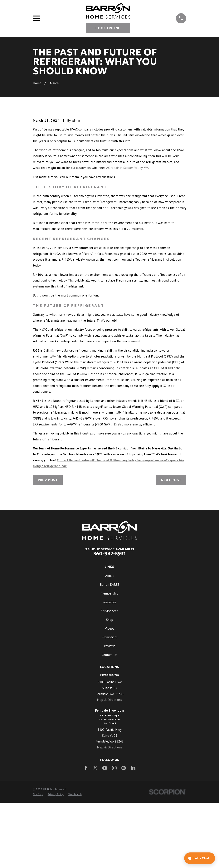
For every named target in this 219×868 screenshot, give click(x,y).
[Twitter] (95, 833)
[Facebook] (86, 833)
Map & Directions (109, 765)
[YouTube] (105, 833)
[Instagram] (114, 833)
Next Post (171, 545)
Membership (109, 659)
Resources (109, 667)
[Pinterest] (124, 833)
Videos (109, 694)
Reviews (110, 711)
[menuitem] (38, 860)
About (109, 641)
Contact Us (109, 720)
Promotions (110, 702)
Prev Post (48, 545)
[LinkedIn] (133, 833)
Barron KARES (110, 650)
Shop (110, 685)
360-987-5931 (110, 619)
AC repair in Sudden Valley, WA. (128, 233)
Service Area (109, 676)
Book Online (108, 28)
